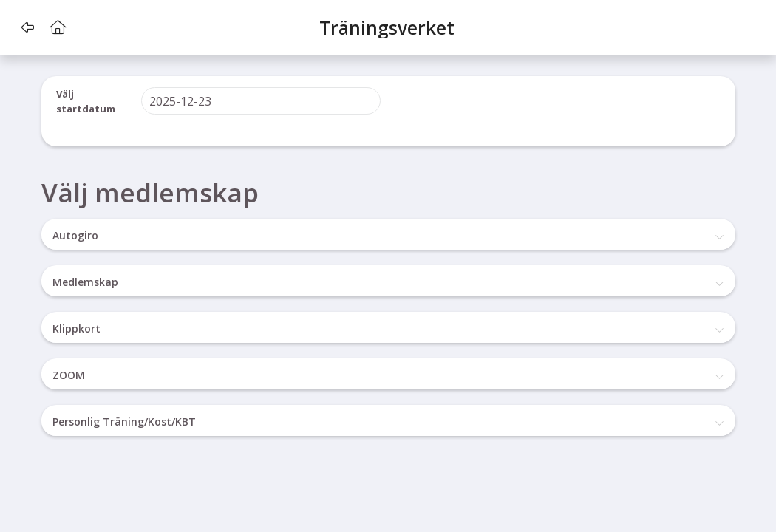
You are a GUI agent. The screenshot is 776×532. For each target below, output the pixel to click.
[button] (28, 27)
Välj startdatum (86, 101)
